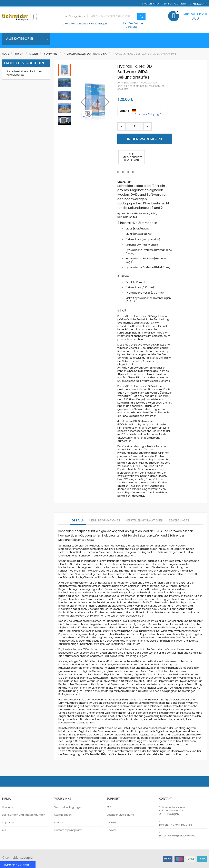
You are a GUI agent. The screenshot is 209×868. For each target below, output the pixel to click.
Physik (19, 54)
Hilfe (123, 23)
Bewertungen (179, 520)
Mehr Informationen (105, 520)
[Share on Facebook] (118, 172)
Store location (63, 815)
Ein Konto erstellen (176, 4)
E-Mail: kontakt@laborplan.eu (177, 836)
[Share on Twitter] (123, 172)
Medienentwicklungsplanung (86, 751)
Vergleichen (152, 4)
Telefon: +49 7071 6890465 (175, 825)
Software (51, 54)
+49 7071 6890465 (77, 24)
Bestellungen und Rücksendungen (24, 815)
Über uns (7, 807)
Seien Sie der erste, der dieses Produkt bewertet (141, 88)
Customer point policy (68, 830)
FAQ (109, 807)
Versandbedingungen (68, 807)
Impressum (9, 823)
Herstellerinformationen (144, 520)
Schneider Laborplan (72, 546)
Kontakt (111, 823)
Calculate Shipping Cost (150, 114)
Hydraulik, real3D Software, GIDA (85, 54)
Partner (59, 823)
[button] (65, 82)
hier (72, 748)
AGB (5, 830)
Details (78, 520)
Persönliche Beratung (134, 25)
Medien (34, 54)
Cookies (112, 830)
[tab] (78, 521)
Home (5, 54)
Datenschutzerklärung (120, 815)
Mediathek (72, 616)
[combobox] (105, 16)
